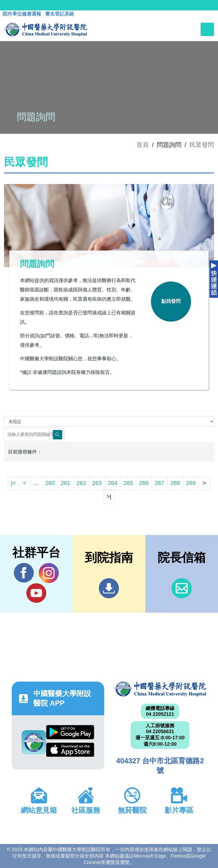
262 (81, 483)
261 (65, 483)
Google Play (70, 732)
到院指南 (109, 588)
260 (50, 483)
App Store (70, 750)
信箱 (182, 588)
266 (144, 483)
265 (128, 483)
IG (49, 573)
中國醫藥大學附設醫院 (160, 689)
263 (97, 483)
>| (109, 496)
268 (175, 483)
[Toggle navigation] (207, 29)
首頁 (143, 145)
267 (159, 483)
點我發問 (171, 301)
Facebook (24, 573)
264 (112, 483)
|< (13, 483)
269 (191, 483)
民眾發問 (202, 145)
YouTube (36, 593)
